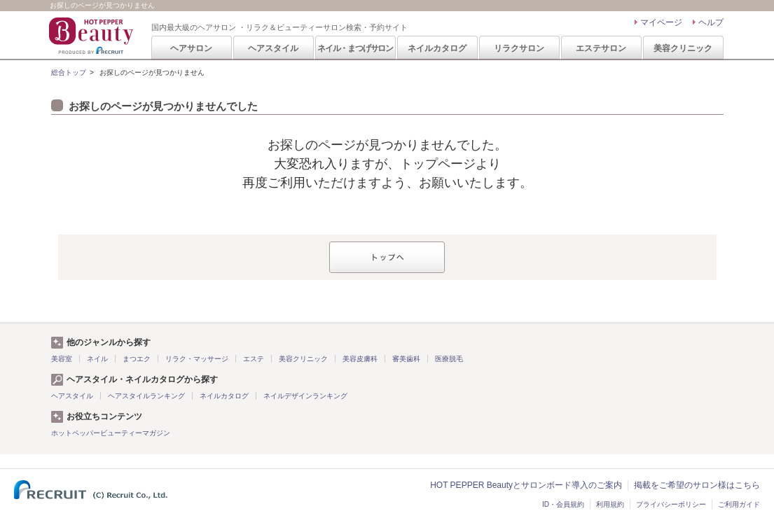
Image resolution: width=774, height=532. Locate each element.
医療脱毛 (449, 359)
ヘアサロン (191, 48)
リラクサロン (519, 48)
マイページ (661, 22)
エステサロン (601, 48)
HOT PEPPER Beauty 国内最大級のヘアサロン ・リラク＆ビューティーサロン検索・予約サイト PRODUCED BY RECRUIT (92, 36)
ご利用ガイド (739, 504)
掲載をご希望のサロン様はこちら (697, 485)
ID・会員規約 (563, 504)
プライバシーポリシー (671, 504)
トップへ (387, 257)
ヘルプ (711, 22)
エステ (254, 359)
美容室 (62, 359)
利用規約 (610, 504)
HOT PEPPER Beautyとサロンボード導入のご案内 (526, 485)
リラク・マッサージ (197, 359)
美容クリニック (683, 48)
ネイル (97, 359)
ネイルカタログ (437, 48)
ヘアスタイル (273, 48)
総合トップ (69, 72)
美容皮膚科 (360, 359)
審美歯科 (406, 359)
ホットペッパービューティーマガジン (111, 433)
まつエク (137, 359)
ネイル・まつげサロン (355, 48)
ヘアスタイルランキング (146, 396)
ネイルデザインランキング (305, 396)
